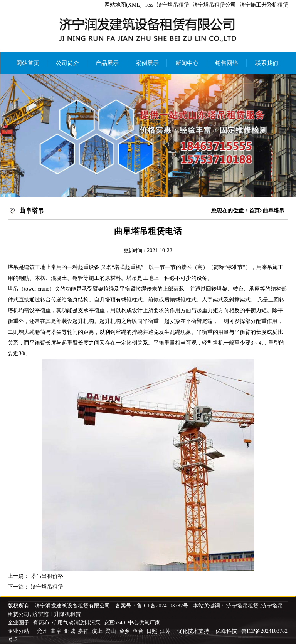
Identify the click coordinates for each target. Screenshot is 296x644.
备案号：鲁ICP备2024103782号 (152, 606)
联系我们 (267, 63)
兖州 (43, 631)
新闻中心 (187, 63)
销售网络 (227, 63)
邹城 (71, 631)
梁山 (111, 631)
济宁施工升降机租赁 (264, 5)
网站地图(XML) (123, 5)
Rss (149, 5)
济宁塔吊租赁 (173, 5)
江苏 (166, 631)
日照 (153, 631)
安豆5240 (114, 623)
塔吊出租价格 (47, 576)
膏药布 (41, 623)
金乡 (125, 631)
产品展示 (107, 63)
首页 (254, 211)
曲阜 (57, 631)
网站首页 (28, 63)
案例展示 (147, 63)
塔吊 (13, 267)
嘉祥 (84, 631)
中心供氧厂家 (144, 623)
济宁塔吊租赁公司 (214, 5)
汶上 (98, 631)
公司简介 (67, 63)
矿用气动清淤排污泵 (77, 623)
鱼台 (139, 631)
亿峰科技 (226, 631)
